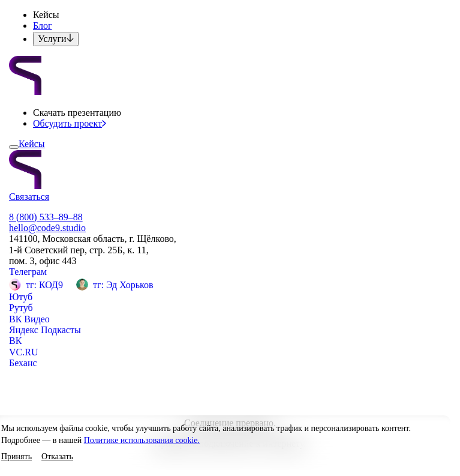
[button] (16, 457)
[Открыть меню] (14, 147)
